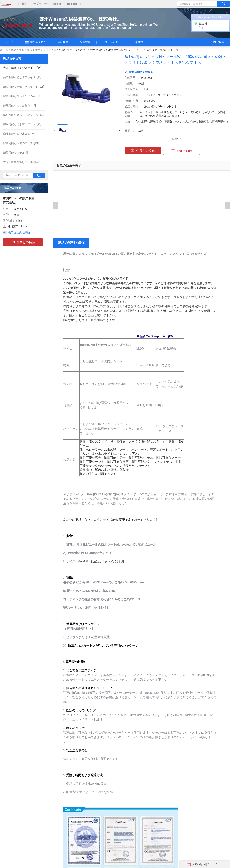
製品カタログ (36, 42)
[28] (24, 87)
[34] (22, 68)
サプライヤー (41, 4)
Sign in (57, 4)
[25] (22, 124)
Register (72, 4)
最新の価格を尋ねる (141, 72)
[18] (20, 105)
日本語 (219, 42)
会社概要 (63, 42)
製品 (24, 4)
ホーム (10, 42)
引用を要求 (136, 42)
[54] (22, 96)
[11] (17, 153)
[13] (21, 143)
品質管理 (85, 42)
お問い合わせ (110, 42)
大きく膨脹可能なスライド (35, 50)
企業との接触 (23, 242)
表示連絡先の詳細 (19, 233)
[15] (22, 77)
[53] (24, 115)
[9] (19, 134)
